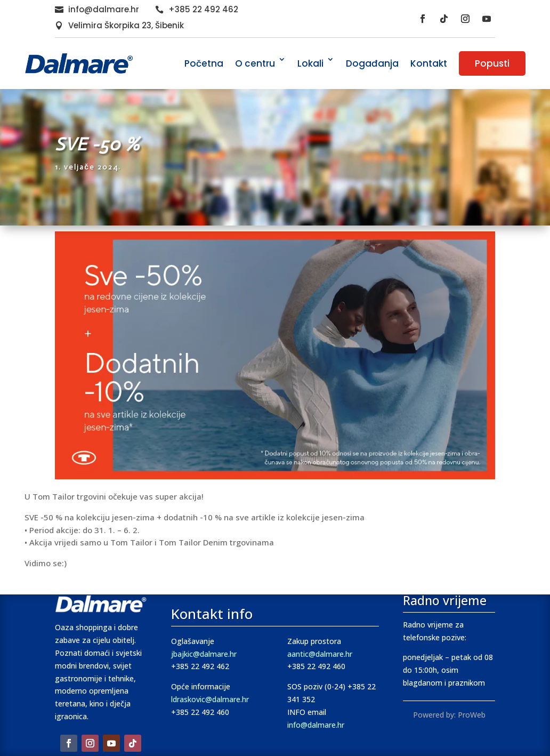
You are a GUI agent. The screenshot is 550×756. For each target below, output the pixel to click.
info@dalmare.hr (104, 9)
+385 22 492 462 (203, 9)
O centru (255, 63)
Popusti (492, 63)
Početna (204, 63)
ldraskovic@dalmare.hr (210, 699)
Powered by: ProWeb (449, 715)
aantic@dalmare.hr (320, 654)
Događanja (372, 63)
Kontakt (429, 63)
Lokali (310, 63)
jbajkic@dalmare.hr (204, 654)
